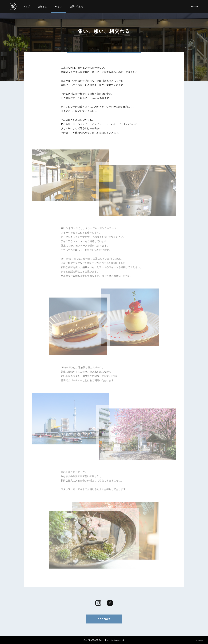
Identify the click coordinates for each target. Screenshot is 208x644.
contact (104, 619)
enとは (58, 6)
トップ (27, 6)
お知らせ (42, 6)
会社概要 (199, 640)
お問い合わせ (77, 6)
